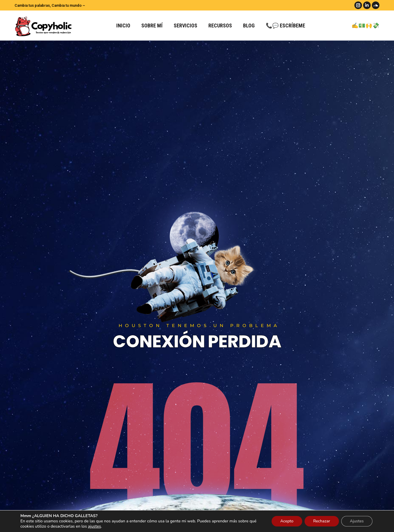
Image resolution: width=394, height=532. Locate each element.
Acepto (287, 521)
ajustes (95, 526)
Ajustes (357, 521)
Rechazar (322, 521)
